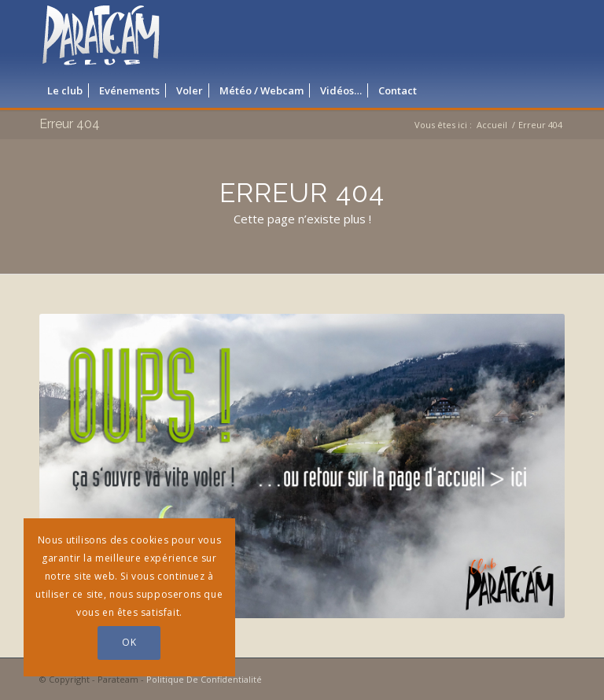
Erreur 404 (70, 124)
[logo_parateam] (101, 35)
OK (129, 642)
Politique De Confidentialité (204, 679)
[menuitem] (65, 90)
